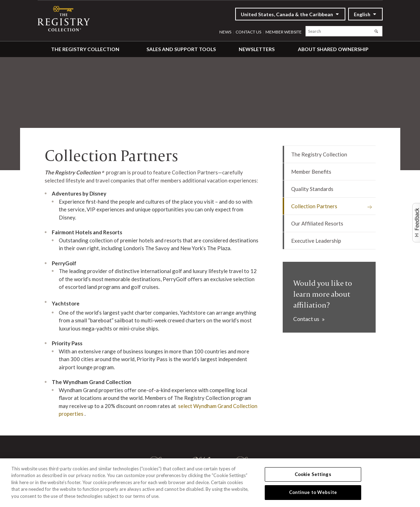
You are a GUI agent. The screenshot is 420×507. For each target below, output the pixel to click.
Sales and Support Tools (181, 49)
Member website (284, 32)
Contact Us (248, 32)
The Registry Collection (85, 49)
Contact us (307, 319)
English (362, 14)
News (225, 32)
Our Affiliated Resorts (317, 223)
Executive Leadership (316, 241)
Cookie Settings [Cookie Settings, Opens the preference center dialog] (313, 474)
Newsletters (257, 49)
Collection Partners (314, 206)
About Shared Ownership (333, 49)
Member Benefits (311, 172)
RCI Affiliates (67, 19)
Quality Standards (312, 189)
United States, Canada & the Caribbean (287, 14)
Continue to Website (313, 492)
